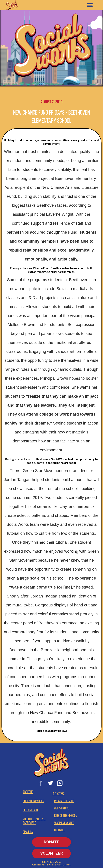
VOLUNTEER (51, 853)
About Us (28, 792)
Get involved (30, 810)
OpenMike (60, 831)
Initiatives (59, 794)
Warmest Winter (64, 823)
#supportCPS (62, 809)
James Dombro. (64, 865)
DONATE (51, 842)
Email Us (28, 832)
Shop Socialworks (33, 801)
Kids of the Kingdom (66, 816)
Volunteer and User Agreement (35, 821)
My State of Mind (64, 801)
